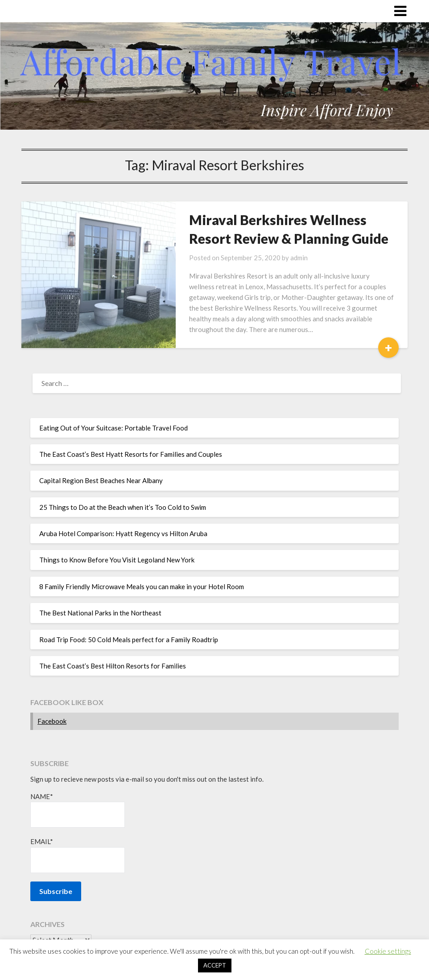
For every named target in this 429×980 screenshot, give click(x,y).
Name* (78, 810)
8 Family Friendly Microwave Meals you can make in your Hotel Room (142, 586)
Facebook (52, 721)
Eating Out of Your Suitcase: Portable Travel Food (113, 428)
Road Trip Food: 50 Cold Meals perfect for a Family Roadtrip (129, 640)
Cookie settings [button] (388, 951)
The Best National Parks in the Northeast (100, 613)
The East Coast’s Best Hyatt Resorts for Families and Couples (131, 454)
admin (299, 258)
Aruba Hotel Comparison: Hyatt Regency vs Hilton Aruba (123, 533)
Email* (78, 855)
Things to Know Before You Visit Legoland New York (117, 560)
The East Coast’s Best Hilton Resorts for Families (113, 666)
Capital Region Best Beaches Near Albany (101, 480)
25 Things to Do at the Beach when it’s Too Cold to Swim (123, 507)
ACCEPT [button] (215, 965)
